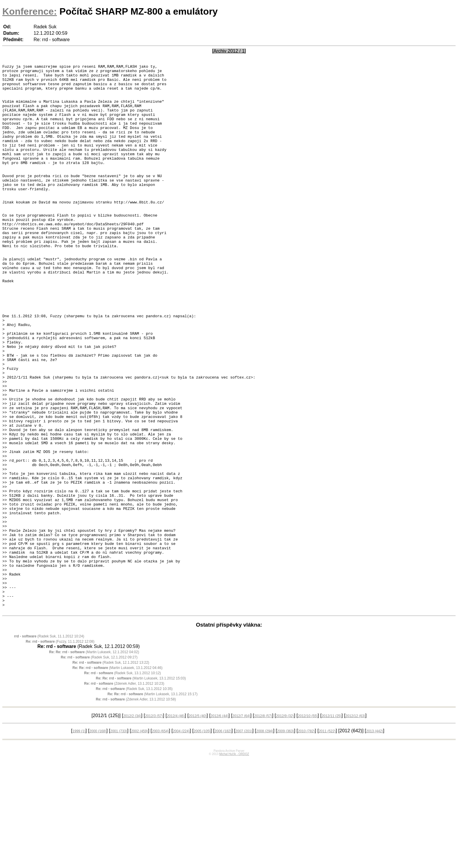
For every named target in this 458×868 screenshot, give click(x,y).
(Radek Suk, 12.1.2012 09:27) (99, 767)
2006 (223, 841)
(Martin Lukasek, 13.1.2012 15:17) (152, 803)
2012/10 (308, 825)
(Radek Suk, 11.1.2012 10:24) (49, 746)
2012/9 (285, 825)
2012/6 (220, 825)
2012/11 (332, 825)
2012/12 (355, 825)
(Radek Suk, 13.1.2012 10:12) (123, 782)
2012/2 (132, 825)
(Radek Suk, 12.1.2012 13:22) (111, 772)
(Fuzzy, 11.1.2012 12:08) (60, 751)
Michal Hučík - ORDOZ (234, 863)
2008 (265, 841)
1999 (79, 841)
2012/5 (198, 825)
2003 (160, 841)
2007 (244, 841)
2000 (98, 841)
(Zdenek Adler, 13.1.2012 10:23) (124, 793)
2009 (285, 841)
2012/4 (176, 825)
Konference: (30, 11)
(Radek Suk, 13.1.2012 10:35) (134, 798)
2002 (140, 841)
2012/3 (154, 825)
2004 (181, 841)
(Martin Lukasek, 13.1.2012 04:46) (117, 777)
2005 (202, 841)
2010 (306, 841)
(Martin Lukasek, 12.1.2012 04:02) (94, 761)
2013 (374, 841)
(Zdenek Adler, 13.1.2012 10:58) (136, 809)
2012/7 (241, 825)
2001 (119, 841)
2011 (327, 841)
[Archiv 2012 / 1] (229, 51)
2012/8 (263, 825)
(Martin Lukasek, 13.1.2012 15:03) (141, 788)
